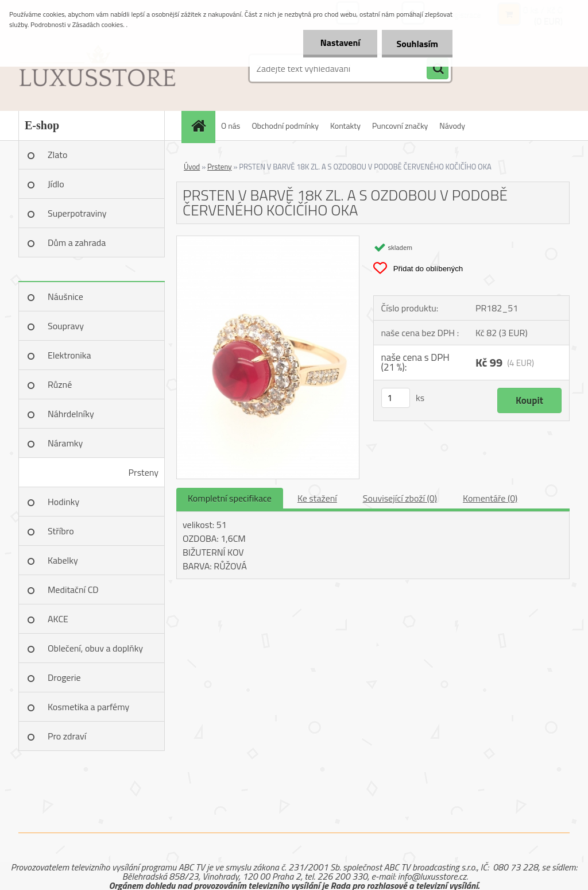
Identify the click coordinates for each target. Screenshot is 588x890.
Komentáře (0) (490, 498)
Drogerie (64, 677)
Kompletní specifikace (230, 498)
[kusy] (396, 398)
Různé (60, 384)
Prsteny (144, 472)
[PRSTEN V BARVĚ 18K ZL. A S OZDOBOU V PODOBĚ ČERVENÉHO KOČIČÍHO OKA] (268, 241)
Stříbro (61, 531)
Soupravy (66, 326)
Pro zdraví (67, 736)
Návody (452, 126)
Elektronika (69, 355)
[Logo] (97, 68)
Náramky (65, 443)
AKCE (58, 619)
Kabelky (63, 560)
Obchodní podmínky (285, 126)
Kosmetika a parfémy (88, 707)
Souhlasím (417, 44)
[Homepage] (202, 126)
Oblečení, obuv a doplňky (95, 648)
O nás (231, 126)
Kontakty (345, 126)
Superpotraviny (77, 213)
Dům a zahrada (77, 242)
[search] (438, 69)
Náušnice (65, 296)
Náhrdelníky (71, 414)
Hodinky (63, 502)
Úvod (192, 167)
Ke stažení (317, 498)
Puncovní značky (400, 126)
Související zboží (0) (400, 498)
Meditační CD (73, 590)
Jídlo (56, 184)
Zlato (57, 155)
